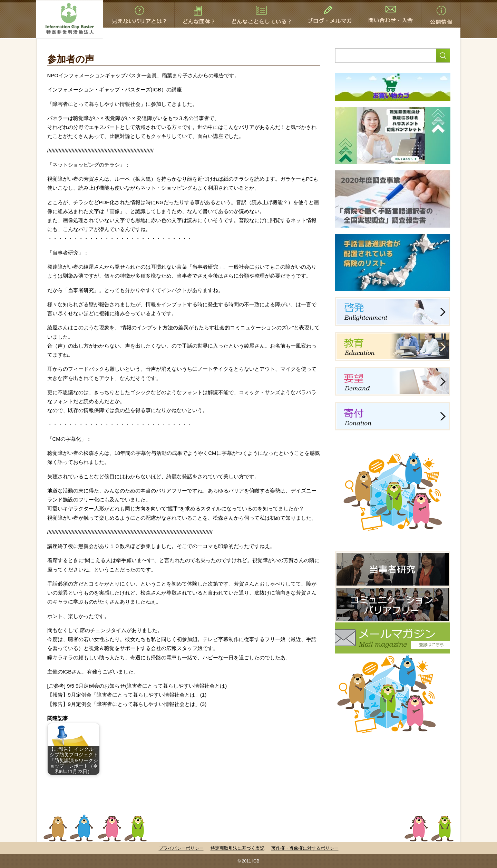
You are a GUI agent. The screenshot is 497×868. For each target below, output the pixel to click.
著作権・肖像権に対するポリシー (305, 848)
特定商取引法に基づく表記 (237, 848)
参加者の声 (71, 59)
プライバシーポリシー (181, 848)
